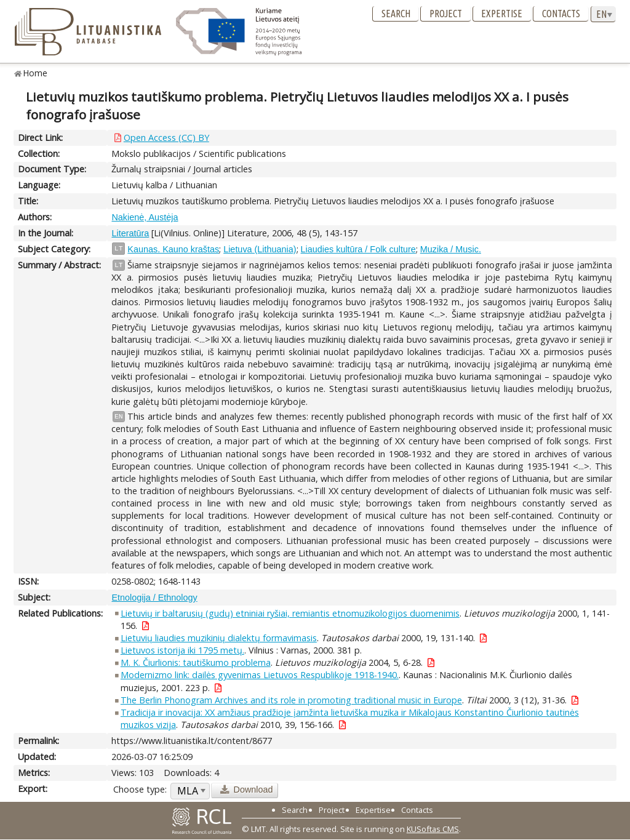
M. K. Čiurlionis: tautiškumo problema (196, 662)
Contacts (561, 14)
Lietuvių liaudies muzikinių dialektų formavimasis (219, 638)
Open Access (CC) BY (166, 138)
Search (396, 14)
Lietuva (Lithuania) (260, 249)
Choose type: (140, 789)
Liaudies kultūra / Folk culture (358, 249)
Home (35, 73)
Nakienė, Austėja (145, 217)
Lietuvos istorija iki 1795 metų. (182, 650)
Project (446, 14)
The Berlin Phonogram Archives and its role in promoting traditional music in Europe (291, 700)
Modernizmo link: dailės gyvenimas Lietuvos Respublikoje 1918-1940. (260, 675)
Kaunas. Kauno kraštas (173, 249)
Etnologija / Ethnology (154, 598)
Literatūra (130, 233)
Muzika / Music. (451, 249)
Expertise (502, 14)
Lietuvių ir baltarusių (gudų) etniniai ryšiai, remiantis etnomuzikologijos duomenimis (290, 613)
